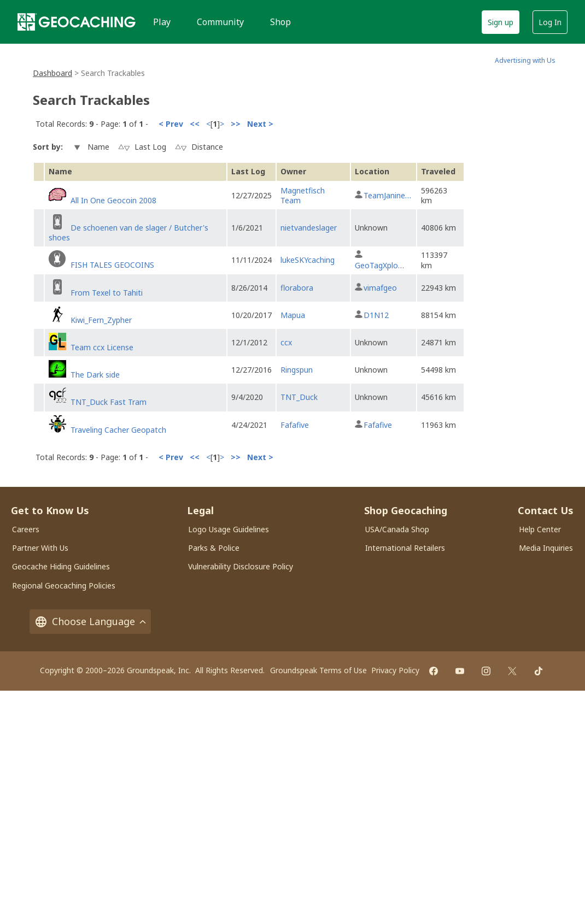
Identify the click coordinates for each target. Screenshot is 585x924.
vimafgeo (380, 288)
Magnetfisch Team (303, 195)
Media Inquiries (546, 548)
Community (220, 22)
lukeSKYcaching (308, 260)
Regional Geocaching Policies (64, 585)
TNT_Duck (299, 397)
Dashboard (52, 73)
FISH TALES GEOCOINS (112, 265)
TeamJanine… (387, 195)
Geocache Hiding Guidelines (61, 566)
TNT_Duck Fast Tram (109, 402)
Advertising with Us (525, 60)
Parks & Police (214, 548)
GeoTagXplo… (379, 265)
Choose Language (90, 622)
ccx (286, 342)
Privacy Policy (395, 670)
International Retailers (405, 548)
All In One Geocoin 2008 (113, 200)
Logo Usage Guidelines (229, 529)
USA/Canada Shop (397, 529)
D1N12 (376, 315)
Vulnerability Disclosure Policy (241, 566)
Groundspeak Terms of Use (318, 670)
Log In (550, 22)
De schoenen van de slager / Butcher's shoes (128, 233)
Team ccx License (102, 347)
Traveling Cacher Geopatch (118, 430)
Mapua (293, 315)
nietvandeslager (309, 228)
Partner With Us (40, 548)
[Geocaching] (77, 22)
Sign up (501, 22)
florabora (297, 288)
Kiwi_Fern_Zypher (101, 320)
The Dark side (95, 375)
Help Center (540, 529)
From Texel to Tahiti (107, 293)
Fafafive (295, 425)
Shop (280, 22)
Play (162, 22)
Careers (26, 529)
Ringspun (297, 370)
